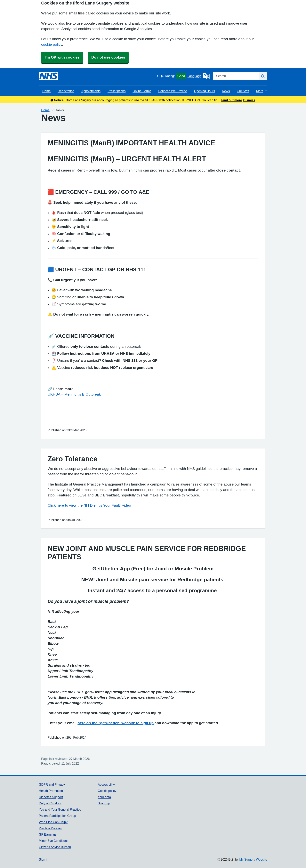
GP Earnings (48, 834)
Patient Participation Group (57, 816)
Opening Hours (204, 91)
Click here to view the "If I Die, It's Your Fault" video (89, 505)
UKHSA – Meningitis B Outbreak (74, 394)
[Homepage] (49, 76)
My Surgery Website (253, 859)
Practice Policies (50, 828)
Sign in (44, 859)
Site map (104, 803)
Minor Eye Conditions (54, 841)
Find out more (232, 100)
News (226, 91)
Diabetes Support (51, 797)
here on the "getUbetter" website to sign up (116, 723)
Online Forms (142, 91)
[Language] (199, 76)
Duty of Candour (50, 803)
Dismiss (249, 100)
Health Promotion (51, 791)
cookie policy (52, 44)
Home (47, 91)
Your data (104, 797)
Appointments (91, 91)
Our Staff (243, 91)
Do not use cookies (108, 57)
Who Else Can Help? (53, 822)
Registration (66, 91)
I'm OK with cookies (62, 57)
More (262, 91)
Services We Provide (173, 91)
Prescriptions (117, 91)
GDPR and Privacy (52, 784)
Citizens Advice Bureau (55, 847)
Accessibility (106, 784)
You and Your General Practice (60, 809)
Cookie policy (107, 791)
